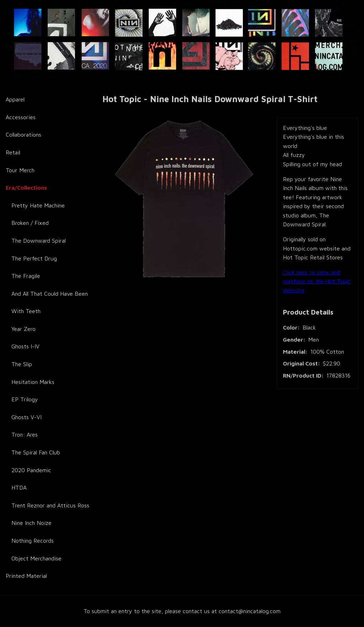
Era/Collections (26, 188)
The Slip (22, 364)
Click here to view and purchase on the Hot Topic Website (317, 281)
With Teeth (26, 311)
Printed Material (26, 576)
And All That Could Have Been (50, 294)
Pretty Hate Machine (38, 205)
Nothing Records (33, 541)
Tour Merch (20, 170)
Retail (13, 152)
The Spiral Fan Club (36, 452)
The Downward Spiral (39, 241)
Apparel (15, 99)
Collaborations (23, 135)
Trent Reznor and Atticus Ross (50, 505)
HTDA (19, 488)
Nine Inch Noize (31, 523)
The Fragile (26, 276)
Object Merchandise (36, 558)
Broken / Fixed (30, 223)
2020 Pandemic (31, 470)
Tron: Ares (25, 434)
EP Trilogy (25, 399)
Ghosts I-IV (25, 346)
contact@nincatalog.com (250, 611)
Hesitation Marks (33, 382)
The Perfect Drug (34, 258)
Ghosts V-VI (26, 417)
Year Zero (23, 329)
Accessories (21, 117)
